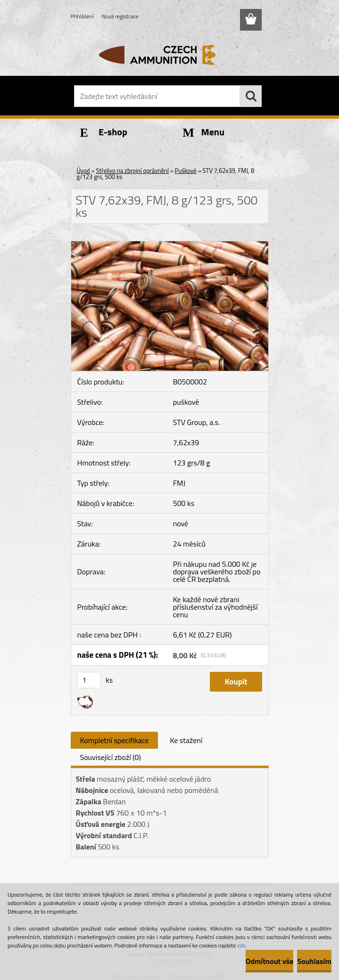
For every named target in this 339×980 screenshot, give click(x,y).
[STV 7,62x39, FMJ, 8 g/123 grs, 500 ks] (170, 245)
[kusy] (89, 680)
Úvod (83, 171)
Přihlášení (82, 16)
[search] (251, 96)
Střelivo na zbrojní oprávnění (132, 171)
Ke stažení (186, 740)
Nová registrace (120, 16)
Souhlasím (314, 961)
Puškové (186, 171)
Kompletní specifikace (115, 740)
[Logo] (164, 55)
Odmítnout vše (270, 961)
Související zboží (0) (111, 757)
